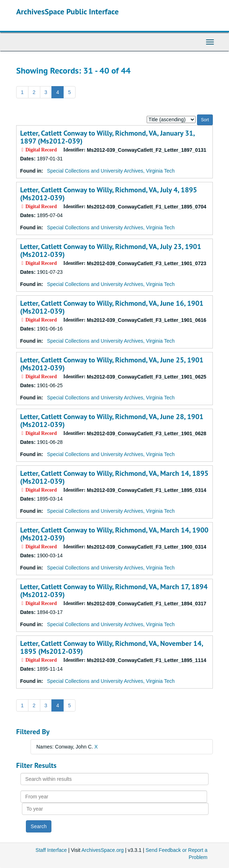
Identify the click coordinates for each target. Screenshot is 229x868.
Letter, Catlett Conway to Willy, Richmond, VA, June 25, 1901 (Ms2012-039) (112, 364)
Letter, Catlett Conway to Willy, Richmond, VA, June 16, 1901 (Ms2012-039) (112, 307)
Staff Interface (51, 850)
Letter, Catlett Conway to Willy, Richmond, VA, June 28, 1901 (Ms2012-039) (112, 421)
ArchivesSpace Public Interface (67, 11)
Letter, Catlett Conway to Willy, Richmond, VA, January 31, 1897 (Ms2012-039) (107, 137)
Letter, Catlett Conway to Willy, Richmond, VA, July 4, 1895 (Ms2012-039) (109, 194)
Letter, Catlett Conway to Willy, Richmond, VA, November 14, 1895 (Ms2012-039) (111, 647)
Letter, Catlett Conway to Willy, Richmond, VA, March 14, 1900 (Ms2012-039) (114, 534)
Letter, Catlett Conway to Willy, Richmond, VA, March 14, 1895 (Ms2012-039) (114, 477)
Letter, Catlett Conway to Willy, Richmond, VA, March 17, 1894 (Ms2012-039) (114, 591)
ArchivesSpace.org (103, 850)
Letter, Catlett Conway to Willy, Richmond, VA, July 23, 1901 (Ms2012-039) (111, 250)
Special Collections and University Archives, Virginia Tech (111, 171)
